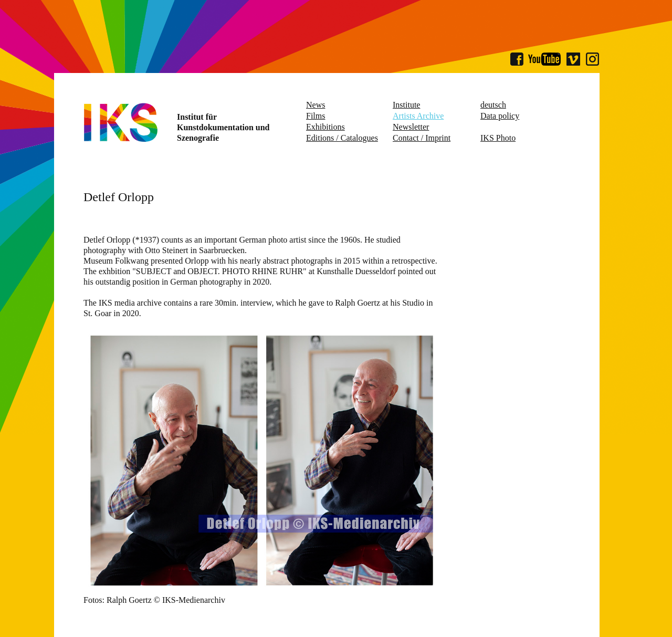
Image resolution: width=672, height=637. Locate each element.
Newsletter (411, 127)
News (316, 105)
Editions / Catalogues (342, 138)
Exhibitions (325, 127)
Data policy (500, 116)
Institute (406, 105)
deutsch (493, 105)
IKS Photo (498, 138)
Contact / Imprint (422, 138)
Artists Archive (418, 116)
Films (316, 116)
